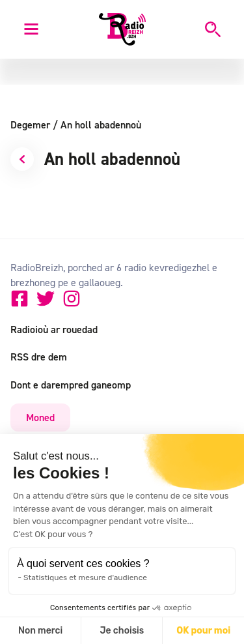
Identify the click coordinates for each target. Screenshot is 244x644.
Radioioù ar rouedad (54, 329)
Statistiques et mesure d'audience (85, 578)
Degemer (34, 124)
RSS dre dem (39, 357)
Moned (40, 417)
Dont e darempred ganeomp (71, 385)
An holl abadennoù (101, 124)
